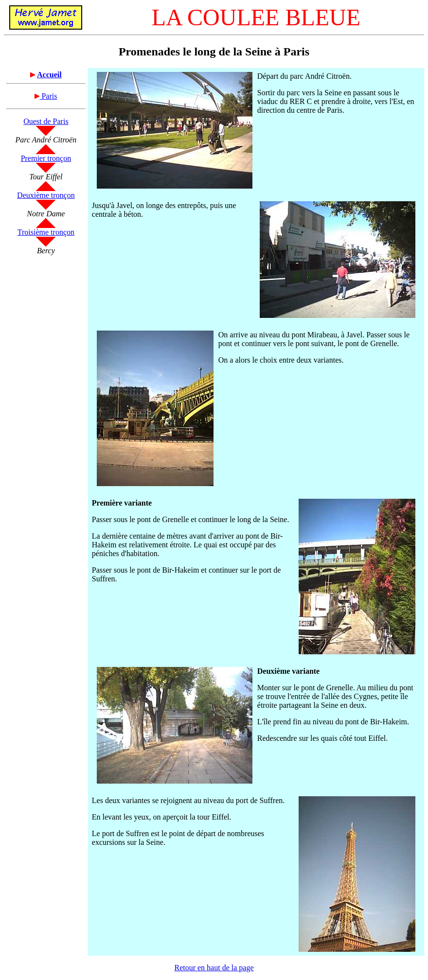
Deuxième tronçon (46, 195)
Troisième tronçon (46, 232)
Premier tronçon (46, 158)
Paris (46, 96)
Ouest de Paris (46, 121)
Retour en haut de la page (214, 968)
